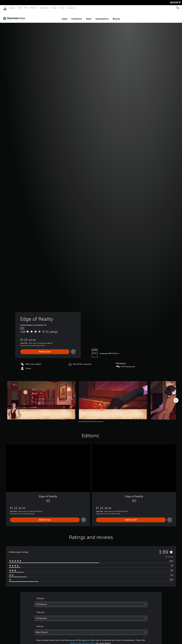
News (55, 8)
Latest (64, 16)
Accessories (44, 8)
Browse (116, 16)
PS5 (19, 8)
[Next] (176, 398)
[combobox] (91, 602)
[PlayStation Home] (5, 8)
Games (11, 8)
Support (71, 8)
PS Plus (34, 8)
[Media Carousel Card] (42, 398)
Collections (77, 16)
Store (62, 8)
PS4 (26, 8)
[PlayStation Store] (15, 15)
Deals (89, 16)
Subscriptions (102, 16)
